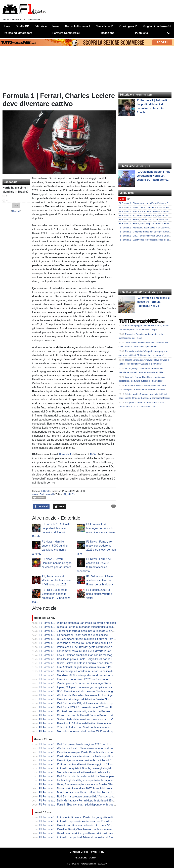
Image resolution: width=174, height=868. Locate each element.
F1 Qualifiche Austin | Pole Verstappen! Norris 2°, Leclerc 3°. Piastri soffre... (153, 176)
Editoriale (45, 491)
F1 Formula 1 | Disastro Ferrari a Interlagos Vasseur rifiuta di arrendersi (81, 627)
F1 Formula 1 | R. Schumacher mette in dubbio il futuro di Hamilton (79, 639)
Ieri (128, 199)
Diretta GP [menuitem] (22, 26)
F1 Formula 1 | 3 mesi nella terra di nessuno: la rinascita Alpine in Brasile (82, 631)
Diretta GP (126, 166)
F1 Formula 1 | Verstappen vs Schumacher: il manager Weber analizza (81, 683)
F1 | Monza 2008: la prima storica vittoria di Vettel (100, 594)
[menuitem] (169, 33)
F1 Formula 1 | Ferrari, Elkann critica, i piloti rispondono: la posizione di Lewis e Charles (91, 805)
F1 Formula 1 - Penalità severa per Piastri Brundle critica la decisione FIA (82, 752)
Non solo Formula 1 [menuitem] (78, 26)
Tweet (60, 507)
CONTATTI (94, 858)
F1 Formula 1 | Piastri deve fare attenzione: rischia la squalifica (76, 756)
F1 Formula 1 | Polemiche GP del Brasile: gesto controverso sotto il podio (82, 647)
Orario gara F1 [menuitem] (129, 26)
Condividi (41, 507)
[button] (16, 205)
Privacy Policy (97, 852)
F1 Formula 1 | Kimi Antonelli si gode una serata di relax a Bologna (79, 667)
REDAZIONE (81, 858)
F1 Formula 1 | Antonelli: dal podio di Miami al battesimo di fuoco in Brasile (83, 837)
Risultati (16, 211)
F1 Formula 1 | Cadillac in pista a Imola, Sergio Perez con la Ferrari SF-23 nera (86, 659)
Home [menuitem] (6, 26)
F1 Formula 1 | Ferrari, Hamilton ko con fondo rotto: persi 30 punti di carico (83, 825)
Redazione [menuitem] (108, 33)
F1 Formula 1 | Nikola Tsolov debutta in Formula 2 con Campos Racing (81, 663)
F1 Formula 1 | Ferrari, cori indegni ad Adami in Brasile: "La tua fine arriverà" (84, 699)
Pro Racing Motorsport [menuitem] (17, 33)
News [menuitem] (56, 26)
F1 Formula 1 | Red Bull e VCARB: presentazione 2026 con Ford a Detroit (83, 707)
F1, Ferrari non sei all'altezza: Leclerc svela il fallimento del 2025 (56, 580)
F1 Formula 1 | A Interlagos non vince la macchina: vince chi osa (101, 528)
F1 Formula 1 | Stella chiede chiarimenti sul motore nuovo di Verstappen (82, 719)
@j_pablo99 (69, 494)
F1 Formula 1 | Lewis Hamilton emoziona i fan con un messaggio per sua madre (86, 655)
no (7, 200)
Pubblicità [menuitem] (141, 33)
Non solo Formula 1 (132, 292)
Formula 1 (65, 454)
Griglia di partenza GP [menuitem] (157, 26)
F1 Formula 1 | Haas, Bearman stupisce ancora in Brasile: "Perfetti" (79, 784)
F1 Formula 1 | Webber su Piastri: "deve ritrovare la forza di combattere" (82, 748)
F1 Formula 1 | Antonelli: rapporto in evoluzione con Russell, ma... (78, 821)
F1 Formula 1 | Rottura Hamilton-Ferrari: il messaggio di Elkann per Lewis (83, 764)
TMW (93, 454)
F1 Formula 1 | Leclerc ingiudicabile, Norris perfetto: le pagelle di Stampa (82, 780)
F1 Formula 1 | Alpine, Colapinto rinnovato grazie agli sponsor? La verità (82, 687)
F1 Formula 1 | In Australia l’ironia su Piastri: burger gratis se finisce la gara (83, 817)
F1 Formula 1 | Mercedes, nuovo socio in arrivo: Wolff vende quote (78, 731)
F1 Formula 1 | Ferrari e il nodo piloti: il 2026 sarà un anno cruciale (78, 679)
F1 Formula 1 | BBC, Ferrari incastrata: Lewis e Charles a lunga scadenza (83, 691)
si (7, 196)
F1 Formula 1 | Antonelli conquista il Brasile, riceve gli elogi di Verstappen (82, 768)
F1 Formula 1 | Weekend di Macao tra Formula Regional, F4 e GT (78, 643)
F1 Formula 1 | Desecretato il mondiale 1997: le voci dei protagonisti (79, 788)
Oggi (122, 199)
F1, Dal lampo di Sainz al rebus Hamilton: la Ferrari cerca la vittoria (100, 580)
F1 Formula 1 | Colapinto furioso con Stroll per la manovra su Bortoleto (81, 727)
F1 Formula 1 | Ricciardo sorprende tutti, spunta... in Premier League (80, 711)
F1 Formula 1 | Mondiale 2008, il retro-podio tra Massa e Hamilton (78, 675)
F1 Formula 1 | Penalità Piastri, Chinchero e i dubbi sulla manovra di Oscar (83, 829)
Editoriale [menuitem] (41, 26)
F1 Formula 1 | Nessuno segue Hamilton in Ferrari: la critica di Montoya (81, 671)
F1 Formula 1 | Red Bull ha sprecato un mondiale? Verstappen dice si (80, 797)
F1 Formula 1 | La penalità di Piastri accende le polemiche (73, 635)
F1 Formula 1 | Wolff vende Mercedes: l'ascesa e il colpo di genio (78, 695)
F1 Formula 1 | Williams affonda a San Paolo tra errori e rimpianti (77, 623)
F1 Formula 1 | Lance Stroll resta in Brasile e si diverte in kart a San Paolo (83, 651)
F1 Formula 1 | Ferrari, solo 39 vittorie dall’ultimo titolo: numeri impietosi (81, 723)
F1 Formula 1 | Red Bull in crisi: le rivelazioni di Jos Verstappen (76, 776)
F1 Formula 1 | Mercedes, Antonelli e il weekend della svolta (75, 772)
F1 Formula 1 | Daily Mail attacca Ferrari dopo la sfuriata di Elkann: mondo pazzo (87, 801)
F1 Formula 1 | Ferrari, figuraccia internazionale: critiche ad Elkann (78, 760)
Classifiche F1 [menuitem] (105, 26)
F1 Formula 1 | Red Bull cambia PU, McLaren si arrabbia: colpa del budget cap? (86, 703)
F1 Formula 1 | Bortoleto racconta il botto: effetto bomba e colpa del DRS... (83, 792)
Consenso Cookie (79, 852)
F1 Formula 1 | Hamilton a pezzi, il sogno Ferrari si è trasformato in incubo (83, 833)
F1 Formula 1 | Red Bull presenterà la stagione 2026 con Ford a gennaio (82, 744)
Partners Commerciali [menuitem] (66, 33)
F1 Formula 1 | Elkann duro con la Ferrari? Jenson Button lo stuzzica (80, 715)
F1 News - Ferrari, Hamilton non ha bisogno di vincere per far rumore (57, 563)
